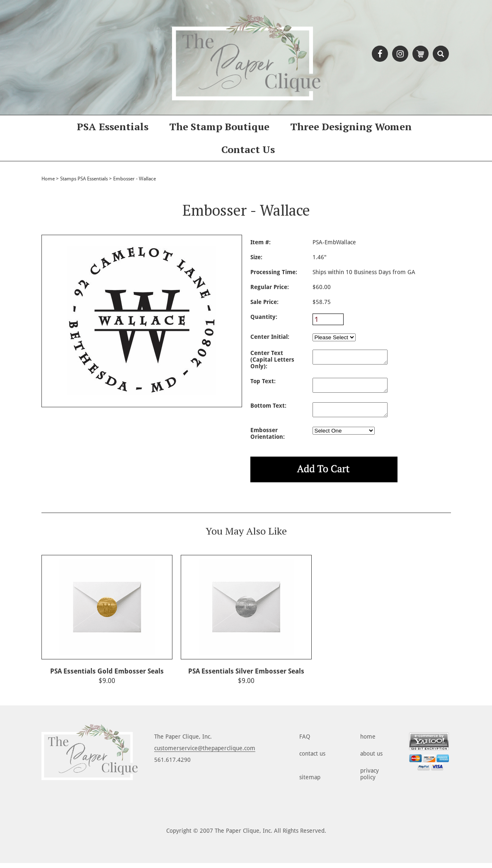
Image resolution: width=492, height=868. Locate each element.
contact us (312, 759)
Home (48, 179)
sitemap (310, 782)
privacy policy (370, 779)
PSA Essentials (113, 126)
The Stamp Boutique (219, 126)
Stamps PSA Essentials (84, 179)
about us (371, 759)
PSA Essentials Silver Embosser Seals (246, 676)
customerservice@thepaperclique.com (205, 753)
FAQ (305, 742)
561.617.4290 (172, 765)
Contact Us (248, 149)
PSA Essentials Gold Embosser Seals (107, 676)
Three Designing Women (351, 126)
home (368, 742)
